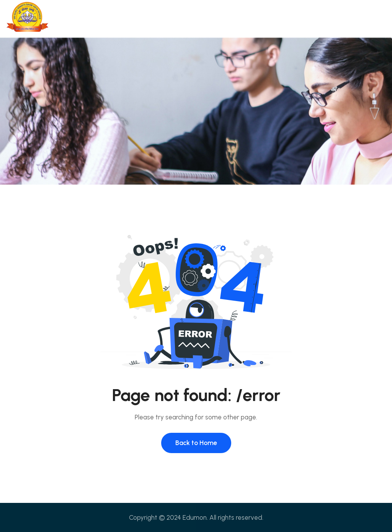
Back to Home (196, 443)
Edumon (195, 517)
